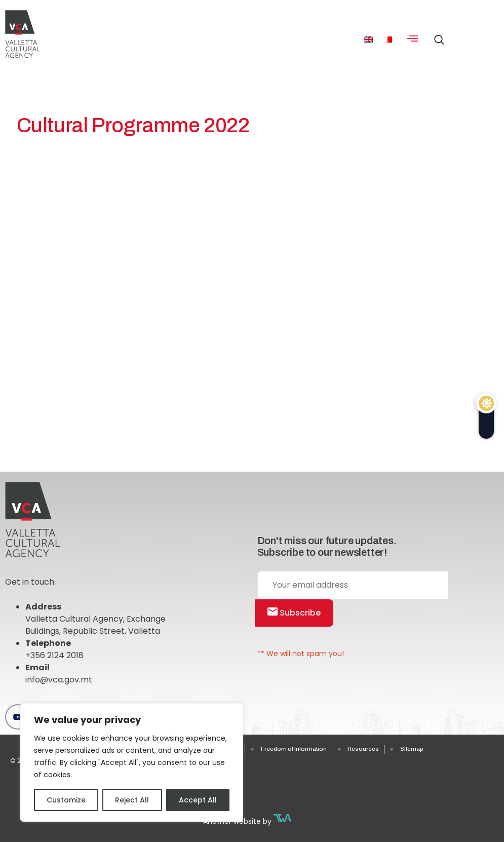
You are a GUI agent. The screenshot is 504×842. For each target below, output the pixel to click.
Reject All (132, 800)
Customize (66, 800)
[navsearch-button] (437, 35)
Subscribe (294, 613)
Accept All (198, 800)
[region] (132, 762)
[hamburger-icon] (413, 40)
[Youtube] (18, 717)
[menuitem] (368, 39)
